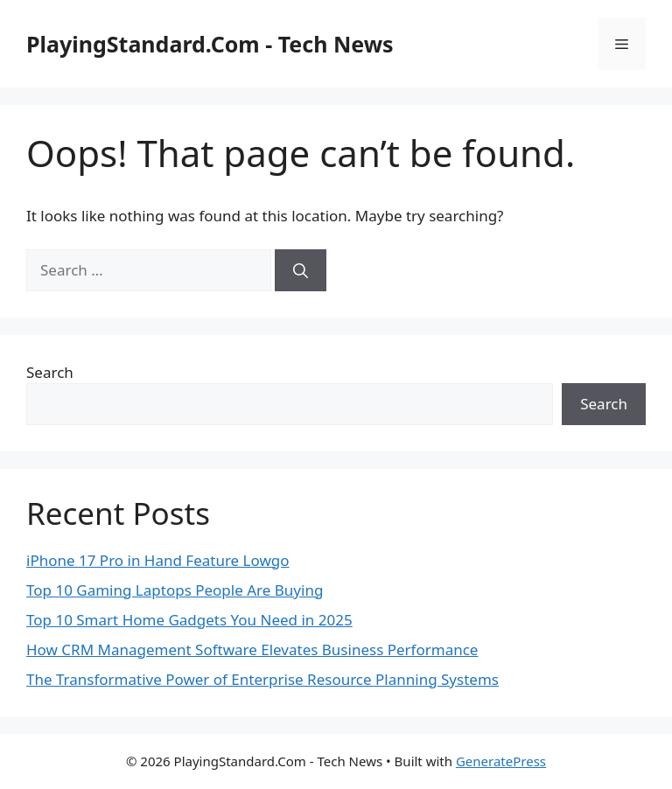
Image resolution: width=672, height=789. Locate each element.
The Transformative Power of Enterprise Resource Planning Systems (262, 679)
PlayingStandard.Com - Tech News (210, 44)
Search (50, 372)
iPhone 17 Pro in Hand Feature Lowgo (158, 560)
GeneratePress (501, 761)
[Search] (301, 270)
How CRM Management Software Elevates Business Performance (252, 649)
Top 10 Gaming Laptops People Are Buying (175, 590)
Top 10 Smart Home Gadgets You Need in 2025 (189, 620)
